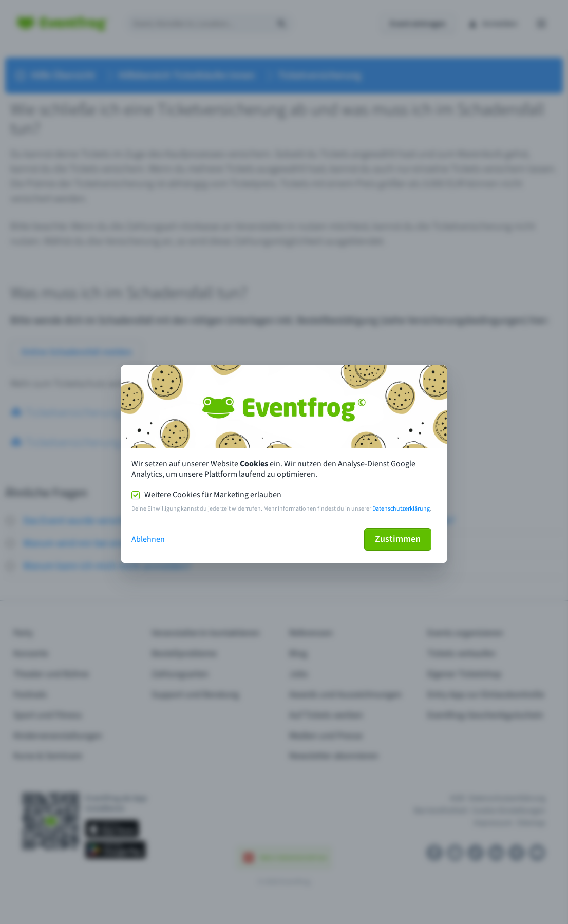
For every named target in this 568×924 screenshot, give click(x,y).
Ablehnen (148, 539)
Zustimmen (398, 539)
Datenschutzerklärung (401, 509)
